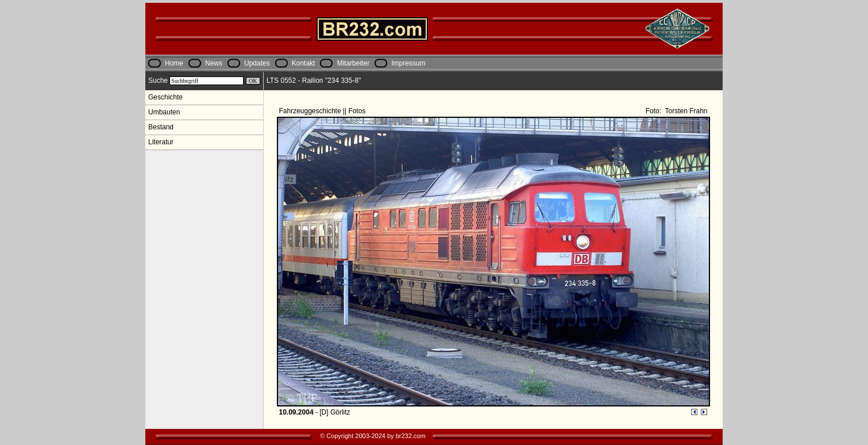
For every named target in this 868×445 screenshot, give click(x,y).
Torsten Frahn (685, 111)
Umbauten (164, 112)
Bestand (161, 127)
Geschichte (165, 97)
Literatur (161, 142)
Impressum (408, 63)
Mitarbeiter (353, 63)
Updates (257, 63)
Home (174, 63)
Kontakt (304, 63)
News (214, 63)
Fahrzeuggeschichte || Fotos (323, 111)
